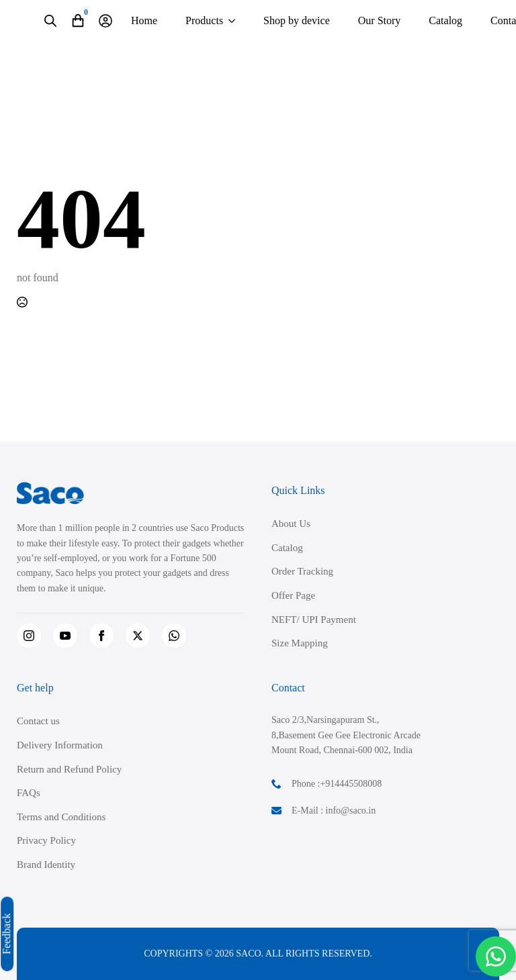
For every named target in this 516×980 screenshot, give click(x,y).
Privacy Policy (46, 840)
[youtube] (65, 636)
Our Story (380, 20)
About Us (291, 524)
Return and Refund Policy (69, 769)
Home (144, 20)
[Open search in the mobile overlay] (50, 21)
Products (204, 20)
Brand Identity (46, 865)
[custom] (174, 636)
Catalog (445, 20)
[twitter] (138, 636)
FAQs (29, 793)
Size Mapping (300, 643)
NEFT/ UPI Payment (314, 620)
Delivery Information (60, 745)
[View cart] (78, 21)
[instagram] (29, 636)
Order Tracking (302, 571)
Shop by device (297, 20)
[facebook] (101, 636)
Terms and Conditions (61, 817)
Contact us (38, 721)
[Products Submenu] (232, 21)
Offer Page (293, 595)
